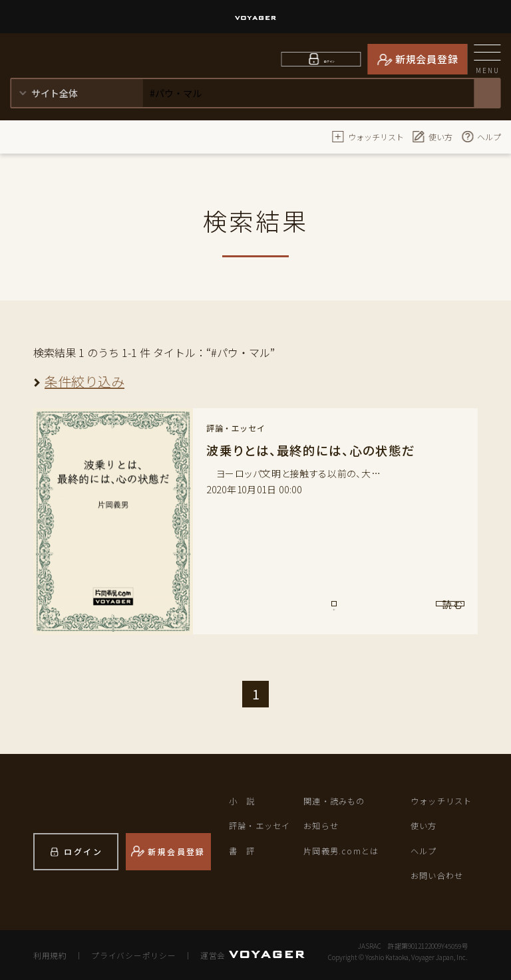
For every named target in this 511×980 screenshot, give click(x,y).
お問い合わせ (439, 875)
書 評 (243, 851)
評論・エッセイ (262, 825)
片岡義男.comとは (343, 851)
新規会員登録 (427, 59)
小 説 (243, 801)
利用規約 (49, 955)
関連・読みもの (337, 801)
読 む (409, 611)
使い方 (432, 136)
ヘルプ (481, 136)
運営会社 (210, 955)
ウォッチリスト (368, 136)
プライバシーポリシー (130, 955)
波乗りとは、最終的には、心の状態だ (316, 450)
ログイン (330, 59)
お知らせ (322, 825)
